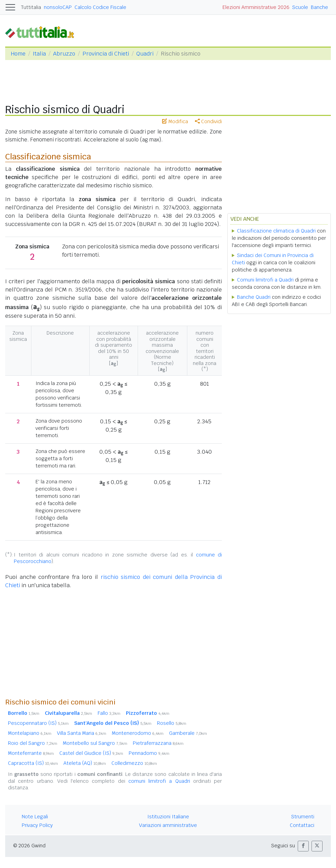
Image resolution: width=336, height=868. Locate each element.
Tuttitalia (31, 7)
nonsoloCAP (58, 7)
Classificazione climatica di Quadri (276, 231)
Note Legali (35, 817)
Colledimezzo (134, 763)
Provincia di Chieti (106, 54)
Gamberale (188, 733)
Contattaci (302, 825)
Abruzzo (64, 54)
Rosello (172, 723)
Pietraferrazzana (158, 743)
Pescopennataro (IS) (38, 723)
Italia (39, 54)
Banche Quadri (254, 297)
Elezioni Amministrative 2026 (256, 7)
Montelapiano (30, 733)
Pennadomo (149, 753)
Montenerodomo (138, 733)
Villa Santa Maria (82, 733)
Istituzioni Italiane (168, 817)
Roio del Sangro (33, 743)
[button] (303, 846)
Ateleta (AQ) (85, 763)
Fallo (109, 713)
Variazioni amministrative (168, 825)
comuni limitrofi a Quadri (159, 781)
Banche (319, 7)
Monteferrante (31, 753)
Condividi (208, 121)
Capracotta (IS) (33, 763)
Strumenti (303, 817)
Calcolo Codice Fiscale (100, 7)
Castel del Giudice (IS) (91, 753)
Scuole (300, 7)
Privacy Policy (37, 825)
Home (18, 54)
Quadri (145, 54)
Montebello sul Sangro (95, 743)
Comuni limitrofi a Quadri (265, 280)
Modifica (175, 121)
